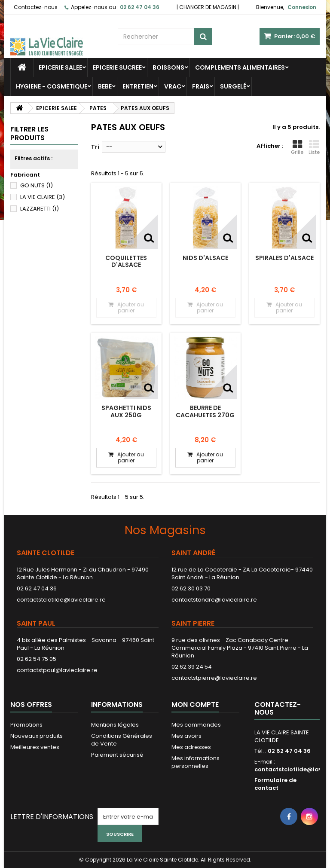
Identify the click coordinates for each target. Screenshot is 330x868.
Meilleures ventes (35, 747)
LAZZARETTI (40, 209)
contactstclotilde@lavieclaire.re (61, 600)
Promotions (26, 725)
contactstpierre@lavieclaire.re (214, 678)
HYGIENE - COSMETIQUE (52, 86)
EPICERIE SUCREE (117, 67)
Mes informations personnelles (196, 762)
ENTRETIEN (138, 86)
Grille (297, 147)
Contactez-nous (36, 7)
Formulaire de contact (275, 784)
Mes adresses (191, 747)
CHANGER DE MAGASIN (208, 7)
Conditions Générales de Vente (122, 740)
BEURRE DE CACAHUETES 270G (205, 411)
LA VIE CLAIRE (43, 197)
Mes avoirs (186, 736)
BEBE (105, 86)
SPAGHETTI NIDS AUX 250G (126, 411)
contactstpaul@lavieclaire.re (57, 670)
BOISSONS (168, 67)
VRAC (173, 86)
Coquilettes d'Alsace (126, 261)
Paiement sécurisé (117, 755)
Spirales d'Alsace (284, 258)
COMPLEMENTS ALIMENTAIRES (240, 67)
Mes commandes (196, 725)
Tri (95, 147)
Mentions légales (115, 725)
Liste (314, 147)
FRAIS (201, 86)
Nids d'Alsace (205, 258)
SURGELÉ (233, 86)
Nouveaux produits (37, 736)
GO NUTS (37, 185)
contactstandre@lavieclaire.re (214, 600)
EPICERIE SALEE (60, 67)
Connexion (302, 7)
